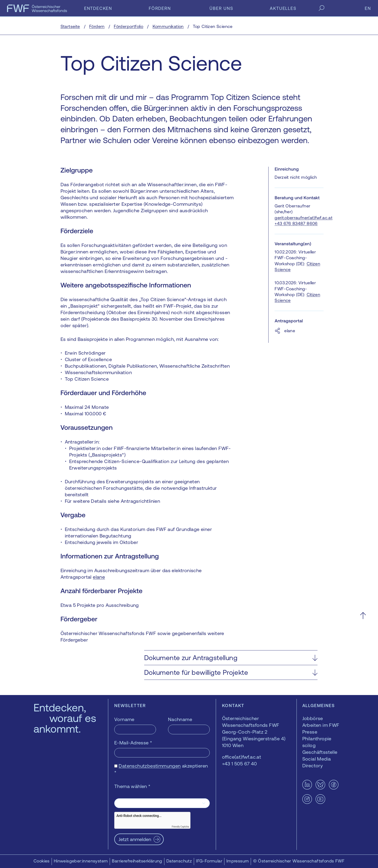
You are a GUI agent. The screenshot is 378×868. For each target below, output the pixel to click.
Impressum (238, 861)
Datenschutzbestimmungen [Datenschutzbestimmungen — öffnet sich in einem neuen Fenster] (150, 766)
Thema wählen (132, 786)
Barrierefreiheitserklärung (137, 861)
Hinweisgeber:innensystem (81, 861)
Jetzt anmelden (135, 839)
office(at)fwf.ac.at (242, 757)
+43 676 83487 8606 (296, 223)
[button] (231, 658)
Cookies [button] (42, 861)
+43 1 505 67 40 (240, 764)
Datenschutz (179, 861)
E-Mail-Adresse (133, 743)
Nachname (180, 719)
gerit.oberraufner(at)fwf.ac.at (304, 218)
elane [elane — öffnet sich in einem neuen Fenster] (99, 577)
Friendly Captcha (180, 827)
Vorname (124, 719)
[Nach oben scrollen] (363, 615)
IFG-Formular (209, 861)
